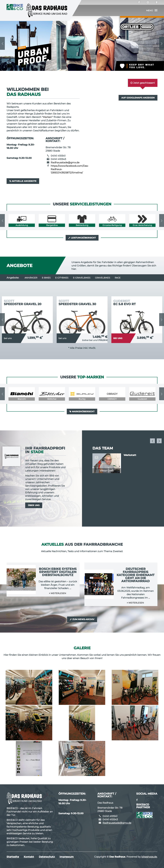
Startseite (13, 857)
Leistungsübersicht (82, 238)
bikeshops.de (149, 857)
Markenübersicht (82, 411)
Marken (47, 117)
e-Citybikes (62, 278)
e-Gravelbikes (82, 278)
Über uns (34, 505)
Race (118, 278)
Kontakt (29, 857)
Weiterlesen (58, 593)
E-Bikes (46, 278)
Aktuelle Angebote (23, 181)
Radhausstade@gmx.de (65, 162)
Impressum (67, 857)
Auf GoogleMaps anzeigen (138, 98)
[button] (152, 10)
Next (162, 43)
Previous (2, 43)
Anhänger (31, 278)
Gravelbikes (103, 278)
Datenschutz (47, 857)
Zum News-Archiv (82, 619)
